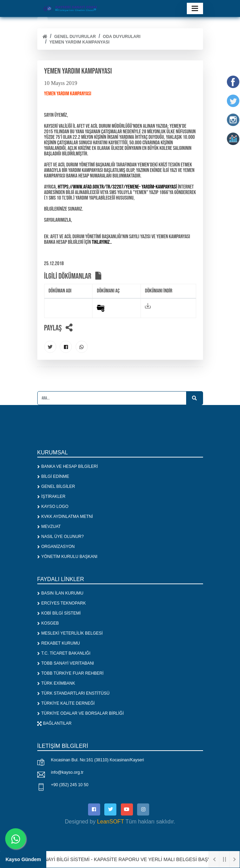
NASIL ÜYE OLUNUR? (61, 537)
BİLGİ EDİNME (53, 476)
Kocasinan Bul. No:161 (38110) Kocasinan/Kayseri (98, 760)
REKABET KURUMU (59, 643)
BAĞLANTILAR (55, 723)
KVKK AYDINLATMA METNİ (65, 517)
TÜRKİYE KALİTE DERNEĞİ (66, 703)
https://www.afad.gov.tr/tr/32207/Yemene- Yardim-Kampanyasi (117, 187)
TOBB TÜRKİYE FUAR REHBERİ (70, 673)
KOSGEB (48, 623)
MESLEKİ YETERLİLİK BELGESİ (70, 633)
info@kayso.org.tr (67, 772)
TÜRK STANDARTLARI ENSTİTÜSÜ (74, 693)
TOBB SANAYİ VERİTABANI (66, 663)
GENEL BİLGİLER (56, 486)
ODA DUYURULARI (122, 37)
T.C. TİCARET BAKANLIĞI (64, 653)
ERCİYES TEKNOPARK (62, 603)
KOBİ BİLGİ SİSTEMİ (59, 613)
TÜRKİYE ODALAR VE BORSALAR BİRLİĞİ (81, 713)
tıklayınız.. (102, 242)
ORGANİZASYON (56, 547)
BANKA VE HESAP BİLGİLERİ (68, 466)
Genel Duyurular (75, 37)
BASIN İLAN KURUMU (60, 593)
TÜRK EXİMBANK (56, 683)
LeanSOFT (111, 822)
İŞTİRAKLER (51, 496)
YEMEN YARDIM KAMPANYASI (79, 42)
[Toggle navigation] (195, 8)
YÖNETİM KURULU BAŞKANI (68, 557)
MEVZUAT (49, 527)
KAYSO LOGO (53, 507)
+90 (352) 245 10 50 (70, 785)
